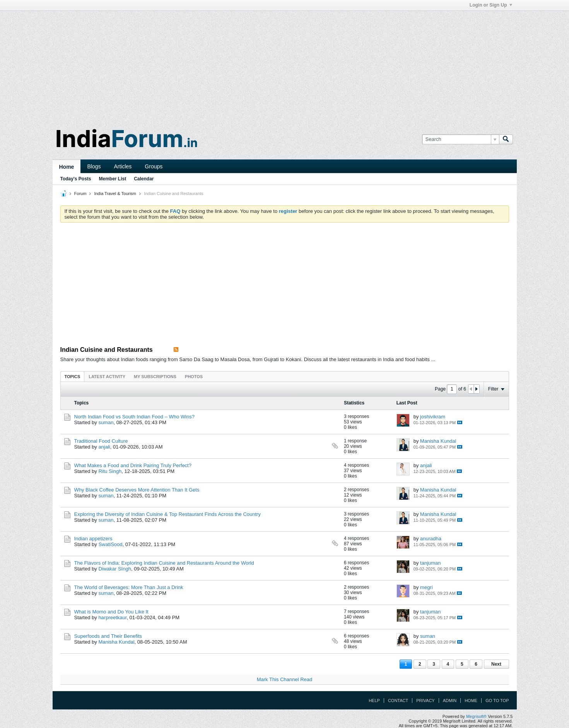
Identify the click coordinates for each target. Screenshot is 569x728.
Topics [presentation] (73, 377)
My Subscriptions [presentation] (155, 377)
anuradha (431, 539)
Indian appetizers (93, 539)
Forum (80, 194)
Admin (450, 701)
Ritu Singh (110, 471)
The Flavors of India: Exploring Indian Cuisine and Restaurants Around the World (164, 563)
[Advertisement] (285, 65)
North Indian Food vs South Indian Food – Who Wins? (134, 417)
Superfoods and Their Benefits (108, 636)
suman (106, 422)
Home (67, 167)
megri (426, 587)
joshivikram (433, 417)
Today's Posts (76, 179)
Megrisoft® (476, 716)
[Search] (460, 139)
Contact (398, 701)
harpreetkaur (112, 618)
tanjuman (430, 563)
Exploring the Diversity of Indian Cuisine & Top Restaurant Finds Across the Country (167, 514)
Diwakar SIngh (115, 569)
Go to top (497, 701)
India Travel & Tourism (115, 194)
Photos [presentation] (194, 377)
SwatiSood (110, 544)
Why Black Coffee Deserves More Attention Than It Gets (137, 490)
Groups (154, 166)
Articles (123, 166)
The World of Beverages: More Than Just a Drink (129, 587)
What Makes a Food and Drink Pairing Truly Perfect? (133, 465)
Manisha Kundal (438, 441)
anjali (104, 447)
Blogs (94, 166)
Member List (113, 179)
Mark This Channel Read (285, 679)
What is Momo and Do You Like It (111, 612)
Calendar (144, 179)
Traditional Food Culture (101, 441)
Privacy (425, 701)
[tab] (73, 376)
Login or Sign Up (491, 5)
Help (374, 701)
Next (496, 664)
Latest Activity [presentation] (107, 377)
